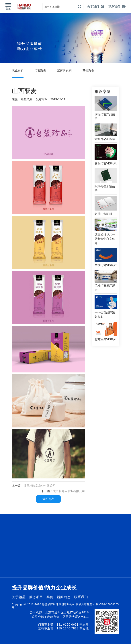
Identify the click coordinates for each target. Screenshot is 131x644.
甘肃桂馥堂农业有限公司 (40, 486)
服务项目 (36, 597)
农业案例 (18, 70)
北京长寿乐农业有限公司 (69, 491)
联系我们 (81, 597)
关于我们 (93, 6)
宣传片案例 (64, 70)
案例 (50, 597)
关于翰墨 (19, 597)
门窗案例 (40, 70)
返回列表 (48, 499)
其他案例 (88, 70)
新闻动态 (64, 597)
